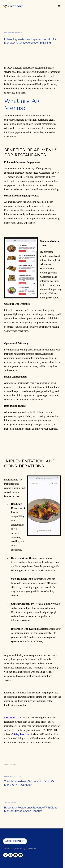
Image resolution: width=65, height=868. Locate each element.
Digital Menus (10, 803)
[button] (59, 6)
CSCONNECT (12, 718)
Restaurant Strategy (13, 776)
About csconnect (15, 841)
